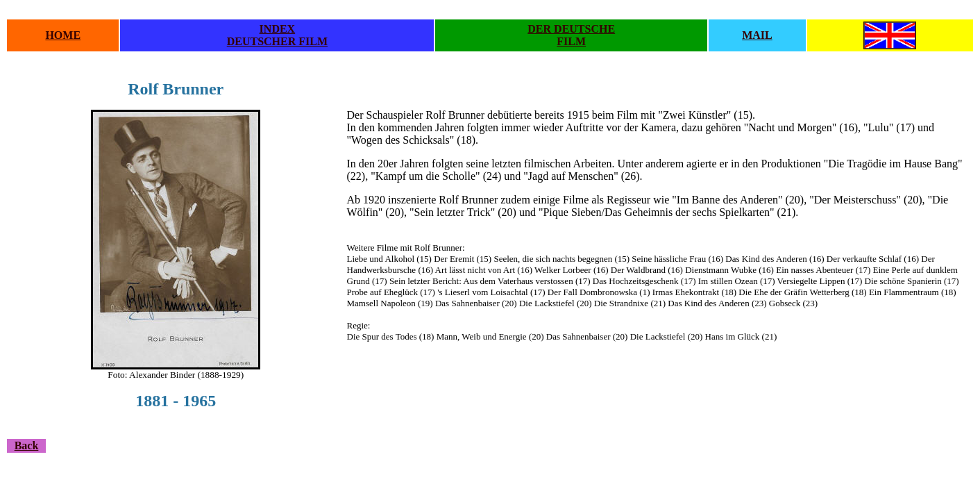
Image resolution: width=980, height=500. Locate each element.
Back (27, 445)
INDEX (278, 29)
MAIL (757, 35)
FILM (571, 41)
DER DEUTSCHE (571, 29)
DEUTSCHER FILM (277, 41)
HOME (63, 35)
